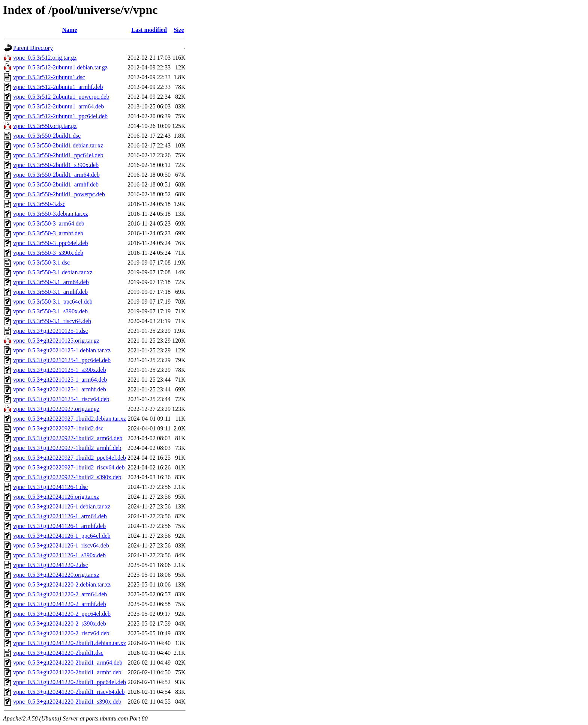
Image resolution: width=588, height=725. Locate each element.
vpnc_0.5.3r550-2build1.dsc (47, 136)
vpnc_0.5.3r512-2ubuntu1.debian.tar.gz (60, 67)
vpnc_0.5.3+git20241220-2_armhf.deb (60, 604)
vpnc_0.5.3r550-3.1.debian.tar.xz (53, 272)
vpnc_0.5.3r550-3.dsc (39, 204)
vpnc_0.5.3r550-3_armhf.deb (48, 233)
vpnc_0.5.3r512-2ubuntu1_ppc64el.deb (60, 116)
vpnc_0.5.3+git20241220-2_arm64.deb (60, 594)
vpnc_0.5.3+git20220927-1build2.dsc (58, 428)
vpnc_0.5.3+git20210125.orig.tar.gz (56, 341)
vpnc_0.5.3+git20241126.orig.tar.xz (56, 497)
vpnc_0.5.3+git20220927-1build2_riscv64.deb (69, 467)
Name (70, 30)
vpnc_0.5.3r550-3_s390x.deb (48, 253)
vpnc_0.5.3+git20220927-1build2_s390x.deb (67, 477)
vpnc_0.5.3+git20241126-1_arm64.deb (60, 516)
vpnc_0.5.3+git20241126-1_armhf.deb (59, 526)
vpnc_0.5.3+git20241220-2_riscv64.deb (61, 633)
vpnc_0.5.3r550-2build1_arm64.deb (56, 175)
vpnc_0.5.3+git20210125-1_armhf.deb (60, 389)
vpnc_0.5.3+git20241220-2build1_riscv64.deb (69, 692)
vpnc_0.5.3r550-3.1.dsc (41, 262)
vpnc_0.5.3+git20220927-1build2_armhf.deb (67, 448)
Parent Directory (33, 48)
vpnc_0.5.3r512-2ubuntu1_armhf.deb (58, 87)
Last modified (149, 30)
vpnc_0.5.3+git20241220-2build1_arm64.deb (68, 663)
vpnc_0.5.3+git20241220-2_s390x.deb (60, 623)
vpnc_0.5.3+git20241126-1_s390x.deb (59, 555)
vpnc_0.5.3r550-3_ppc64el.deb (51, 243)
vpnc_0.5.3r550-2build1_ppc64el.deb (58, 155)
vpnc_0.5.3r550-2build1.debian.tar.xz (58, 145)
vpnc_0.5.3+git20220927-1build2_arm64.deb (68, 438)
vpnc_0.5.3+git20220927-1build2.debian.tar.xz (70, 419)
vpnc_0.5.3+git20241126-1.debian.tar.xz (62, 506)
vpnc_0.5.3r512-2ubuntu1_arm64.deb (58, 106)
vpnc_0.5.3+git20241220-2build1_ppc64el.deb (70, 682)
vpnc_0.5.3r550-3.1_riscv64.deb (52, 321)
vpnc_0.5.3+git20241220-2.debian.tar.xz (62, 584)
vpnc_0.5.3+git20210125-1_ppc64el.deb (62, 360)
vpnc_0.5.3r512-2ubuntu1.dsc (49, 77)
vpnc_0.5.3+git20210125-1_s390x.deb (60, 370)
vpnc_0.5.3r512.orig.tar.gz (45, 58)
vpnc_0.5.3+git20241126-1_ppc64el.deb (62, 536)
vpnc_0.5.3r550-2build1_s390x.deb (56, 165)
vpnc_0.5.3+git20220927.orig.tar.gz (56, 409)
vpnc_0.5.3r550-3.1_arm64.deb (51, 282)
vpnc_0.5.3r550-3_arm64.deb (49, 223)
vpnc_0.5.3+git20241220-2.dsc (51, 565)
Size (179, 30)
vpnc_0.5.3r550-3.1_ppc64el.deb (53, 302)
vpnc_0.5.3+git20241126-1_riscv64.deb (61, 545)
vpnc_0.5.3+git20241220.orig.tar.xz (56, 575)
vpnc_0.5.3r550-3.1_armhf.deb (50, 292)
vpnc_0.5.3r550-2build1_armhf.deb (56, 184)
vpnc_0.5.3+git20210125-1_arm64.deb (60, 380)
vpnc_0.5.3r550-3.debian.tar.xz (51, 214)
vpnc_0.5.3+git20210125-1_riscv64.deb (61, 399)
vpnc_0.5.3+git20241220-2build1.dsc (58, 653)
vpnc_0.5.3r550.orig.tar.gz (45, 126)
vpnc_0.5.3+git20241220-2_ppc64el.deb (62, 614)
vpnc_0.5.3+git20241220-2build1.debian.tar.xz (70, 643)
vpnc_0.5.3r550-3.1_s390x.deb (50, 311)
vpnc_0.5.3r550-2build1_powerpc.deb (59, 194)
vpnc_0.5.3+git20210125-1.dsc (51, 331)
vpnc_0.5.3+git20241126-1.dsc (50, 487)
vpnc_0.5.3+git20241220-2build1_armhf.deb (67, 672)
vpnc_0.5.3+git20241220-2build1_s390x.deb (67, 702)
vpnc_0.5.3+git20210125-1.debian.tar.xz (62, 350)
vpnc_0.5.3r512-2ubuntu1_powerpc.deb (61, 97)
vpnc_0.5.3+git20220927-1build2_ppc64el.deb (70, 458)
